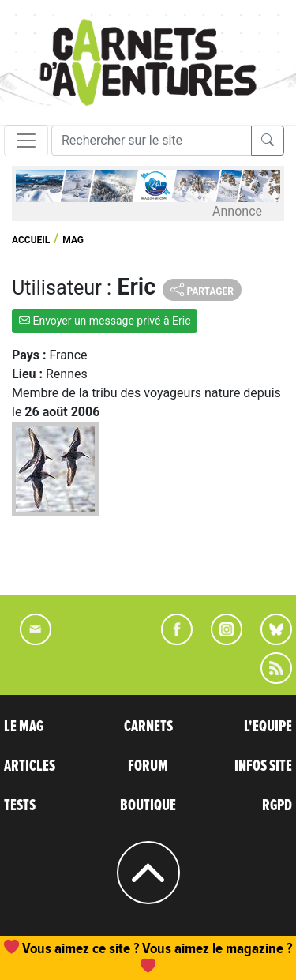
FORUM (148, 766)
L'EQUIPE (268, 727)
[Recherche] (152, 141)
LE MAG (24, 727)
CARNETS (148, 727)
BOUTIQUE (148, 805)
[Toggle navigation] (26, 141)
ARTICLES (30, 766)
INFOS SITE (263, 766)
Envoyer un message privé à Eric (105, 321)
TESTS (20, 805)
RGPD (277, 805)
